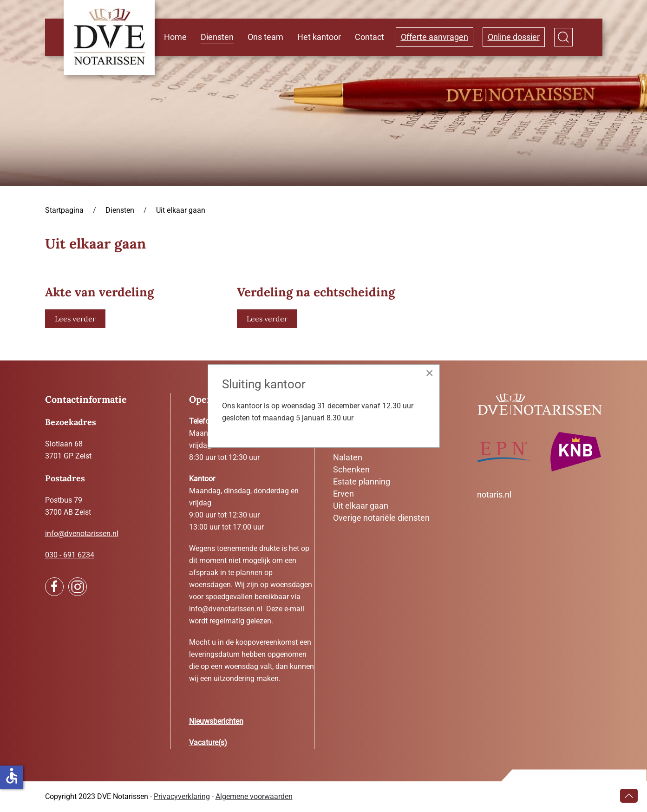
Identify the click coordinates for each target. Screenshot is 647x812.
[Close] (430, 373)
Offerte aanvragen (435, 37)
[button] (563, 37)
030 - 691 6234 (70, 555)
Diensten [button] (217, 37)
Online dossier (514, 37)
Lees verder (75, 319)
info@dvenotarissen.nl (82, 534)
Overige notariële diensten (381, 518)
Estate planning (362, 481)
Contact (369, 37)
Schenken (351, 469)
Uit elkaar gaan (361, 506)
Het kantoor (319, 37)
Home (175, 37)
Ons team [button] (265, 37)
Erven (343, 494)
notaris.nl (494, 494)
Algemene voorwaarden (254, 796)
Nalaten (348, 457)
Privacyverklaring (182, 796)
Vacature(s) (208, 743)
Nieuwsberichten (216, 721)
